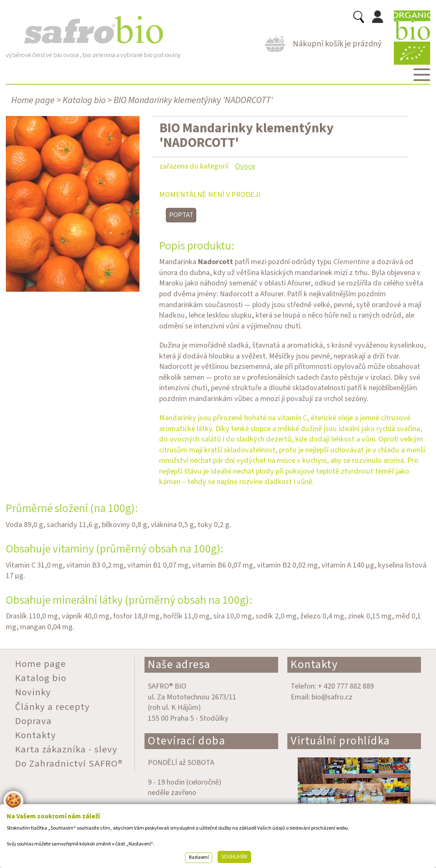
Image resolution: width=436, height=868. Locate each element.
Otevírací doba (186, 741)
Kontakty (314, 665)
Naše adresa (179, 665)
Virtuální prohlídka (340, 741)
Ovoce (245, 166)
